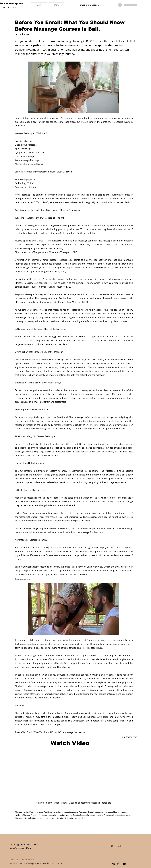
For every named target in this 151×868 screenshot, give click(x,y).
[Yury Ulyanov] (113, 864)
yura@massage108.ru (20, 848)
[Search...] (122, 846)
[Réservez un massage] (89, 5)
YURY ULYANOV (10, 7)
